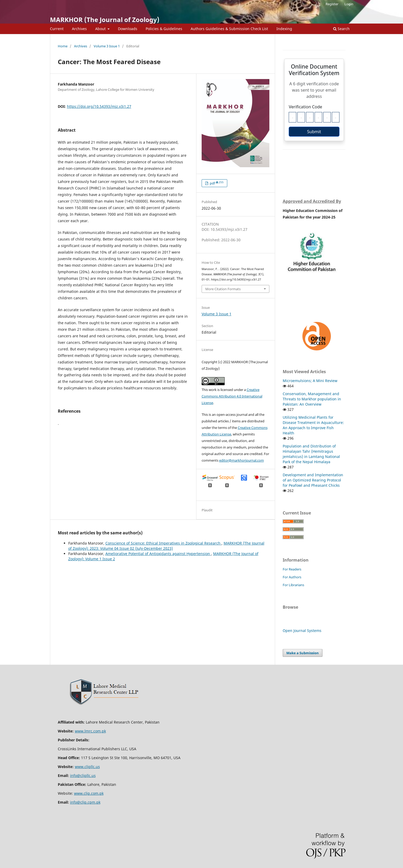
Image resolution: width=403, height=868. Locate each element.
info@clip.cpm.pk (85, 802)
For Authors (292, 577)
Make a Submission (303, 653)
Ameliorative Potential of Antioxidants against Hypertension (158, 554)
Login (349, 4)
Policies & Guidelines (164, 29)
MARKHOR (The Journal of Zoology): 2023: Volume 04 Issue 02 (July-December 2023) (166, 546)
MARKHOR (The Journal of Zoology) (105, 19)
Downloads (128, 29)
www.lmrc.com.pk (90, 731)
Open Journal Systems (302, 631)
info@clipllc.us (83, 775)
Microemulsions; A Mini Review (310, 381)
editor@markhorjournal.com (242, 460)
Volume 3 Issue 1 (107, 46)
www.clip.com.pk (89, 793)
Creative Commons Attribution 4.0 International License (232, 396)
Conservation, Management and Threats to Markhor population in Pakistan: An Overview (312, 399)
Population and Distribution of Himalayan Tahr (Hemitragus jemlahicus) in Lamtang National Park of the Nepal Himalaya (311, 454)
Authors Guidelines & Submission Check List (229, 29)
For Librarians (293, 585)
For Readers (292, 569)
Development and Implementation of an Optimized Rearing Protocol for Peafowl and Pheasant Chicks (313, 480)
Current (57, 29)
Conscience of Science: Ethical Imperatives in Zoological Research (163, 543)
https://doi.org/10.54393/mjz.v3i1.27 (99, 106)
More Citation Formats (223, 289)
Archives (79, 29)
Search (341, 29)
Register (332, 4)
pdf (216, 183)
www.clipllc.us (87, 767)
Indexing (284, 29)
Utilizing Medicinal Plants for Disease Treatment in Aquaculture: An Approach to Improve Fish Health (313, 425)
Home (63, 46)
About (101, 29)
